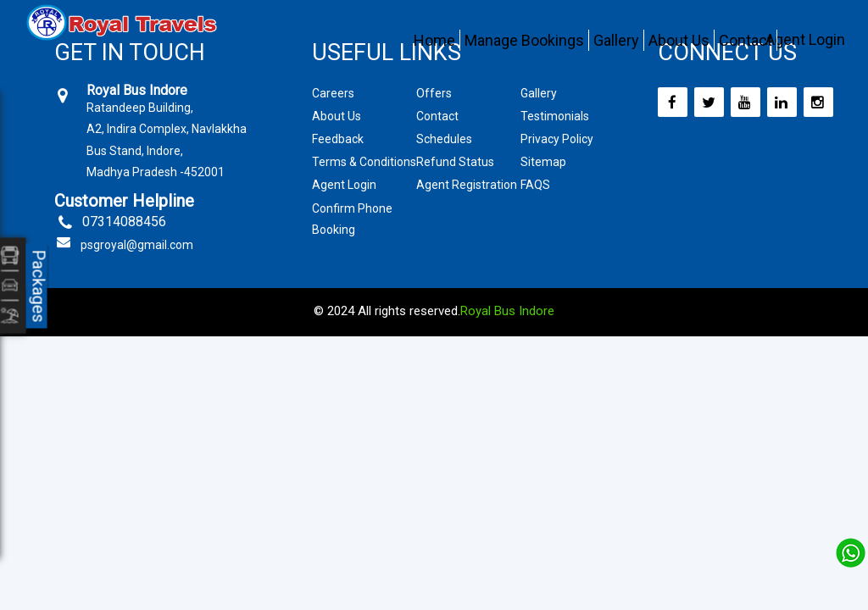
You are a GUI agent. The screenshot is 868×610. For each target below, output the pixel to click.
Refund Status (455, 162)
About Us (679, 40)
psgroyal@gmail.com (137, 245)
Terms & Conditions (364, 162)
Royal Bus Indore (507, 311)
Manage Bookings (524, 40)
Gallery (616, 40)
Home (434, 40)
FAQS (535, 185)
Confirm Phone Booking (352, 219)
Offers (434, 93)
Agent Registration (467, 185)
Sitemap (543, 162)
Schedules (444, 139)
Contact (746, 40)
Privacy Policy (557, 139)
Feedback (338, 139)
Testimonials (555, 116)
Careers (333, 93)
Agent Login (805, 39)
